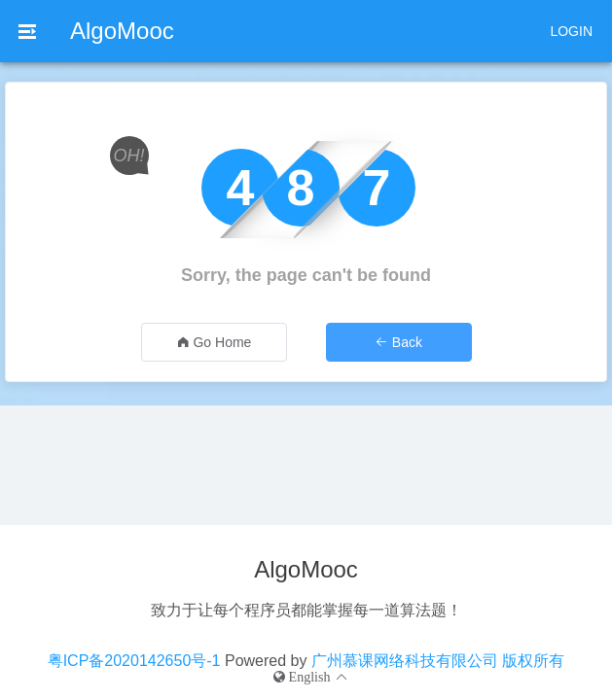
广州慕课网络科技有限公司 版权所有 (438, 661)
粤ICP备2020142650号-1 (134, 661)
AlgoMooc (122, 31)
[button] (311, 677)
